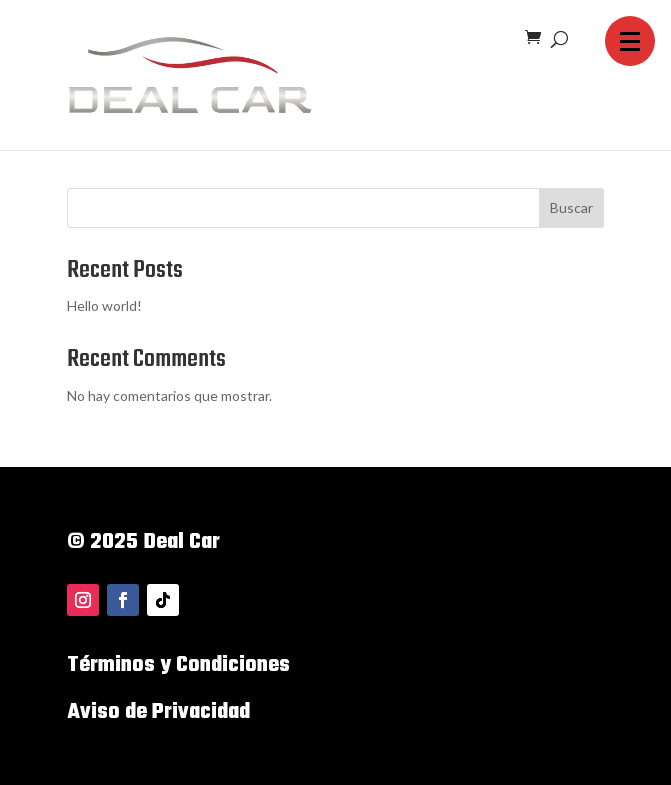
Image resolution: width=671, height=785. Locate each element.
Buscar (571, 207)
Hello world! (104, 305)
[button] (630, 41)
